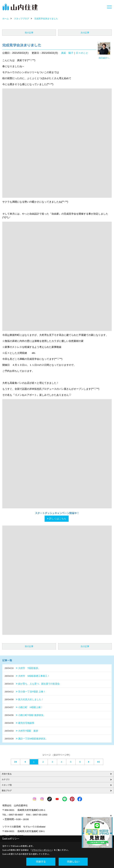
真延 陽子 (67, 53)
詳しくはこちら (58, 519)
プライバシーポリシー (42, 850)
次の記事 (85, 33)
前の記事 (29, 33)
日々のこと (82, 53)
